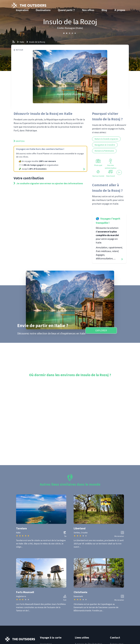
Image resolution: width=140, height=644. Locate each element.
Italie (22, 42)
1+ (119, 172)
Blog (104, 10)
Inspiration (22, 10)
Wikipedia (19, 141)
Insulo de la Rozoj (37, 42)
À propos (120, 10)
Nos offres (88, 10)
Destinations (43, 10)
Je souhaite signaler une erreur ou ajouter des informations (48, 183)
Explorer (101, 330)
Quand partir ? (66, 10)
